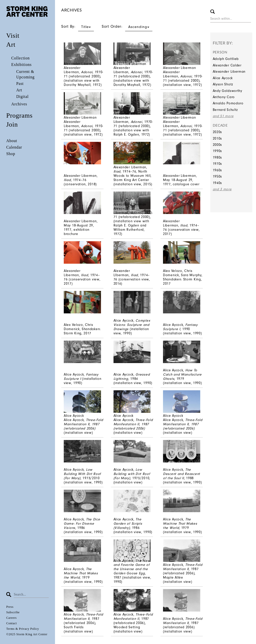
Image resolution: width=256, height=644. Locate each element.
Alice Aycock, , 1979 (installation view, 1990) (182, 376)
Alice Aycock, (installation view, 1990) (132, 327)
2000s (217, 145)
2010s (217, 138)
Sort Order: (127, 26)
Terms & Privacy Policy (23, 629)
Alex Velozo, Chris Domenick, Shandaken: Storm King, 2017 (82, 329)
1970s (217, 164)
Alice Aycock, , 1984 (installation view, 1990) (133, 379)
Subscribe (13, 612)
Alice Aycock (223, 78)
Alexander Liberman (229, 72)
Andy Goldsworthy (227, 91)
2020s (217, 132)
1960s (217, 170)
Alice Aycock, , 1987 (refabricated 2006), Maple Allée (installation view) (183, 573)
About (12, 141)
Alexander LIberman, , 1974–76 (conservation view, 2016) (132, 277)
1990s (217, 151)
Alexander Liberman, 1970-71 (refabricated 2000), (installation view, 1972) (183, 78)
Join (12, 124)
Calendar (14, 147)
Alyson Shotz (223, 84)
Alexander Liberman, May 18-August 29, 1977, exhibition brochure (81, 227)
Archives (19, 104)
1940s (217, 183)
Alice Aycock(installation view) (83, 426)
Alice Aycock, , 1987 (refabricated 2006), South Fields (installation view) (83, 623)
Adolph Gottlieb (226, 59)
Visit (13, 36)
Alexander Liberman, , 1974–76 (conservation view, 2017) (181, 227)
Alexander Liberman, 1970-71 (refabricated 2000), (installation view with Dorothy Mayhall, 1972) (83, 76)
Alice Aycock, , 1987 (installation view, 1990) (132, 571)
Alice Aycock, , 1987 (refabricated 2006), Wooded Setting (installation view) (133, 623)
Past (20, 84)
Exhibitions (21, 65)
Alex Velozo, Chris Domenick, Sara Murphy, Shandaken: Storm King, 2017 (183, 277)
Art (11, 45)
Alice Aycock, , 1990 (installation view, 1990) (182, 329)
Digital (22, 97)
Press (10, 607)
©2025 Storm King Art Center (27, 634)
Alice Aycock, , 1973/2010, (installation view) (132, 476)
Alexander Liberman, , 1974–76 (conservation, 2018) (81, 180)
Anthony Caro (224, 97)
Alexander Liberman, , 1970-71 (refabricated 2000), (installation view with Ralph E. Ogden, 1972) (133, 126)
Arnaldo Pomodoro (228, 103)
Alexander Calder (227, 65)
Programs (19, 115)
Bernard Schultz (225, 110)
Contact (11, 623)
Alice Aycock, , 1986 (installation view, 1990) (83, 526)
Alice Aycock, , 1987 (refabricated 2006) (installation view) (183, 625)
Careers (11, 618)
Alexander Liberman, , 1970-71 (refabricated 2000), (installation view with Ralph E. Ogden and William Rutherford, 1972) (133, 221)
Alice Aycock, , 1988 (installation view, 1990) (182, 476)
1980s (217, 157)
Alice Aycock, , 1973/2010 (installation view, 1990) (83, 476)
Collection (20, 58)
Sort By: (78, 26)
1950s (217, 176)
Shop (11, 154)
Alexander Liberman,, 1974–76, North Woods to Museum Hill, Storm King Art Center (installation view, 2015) (133, 176)
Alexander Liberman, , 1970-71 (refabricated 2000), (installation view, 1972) (183, 128)
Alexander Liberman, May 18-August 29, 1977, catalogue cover (181, 180)
